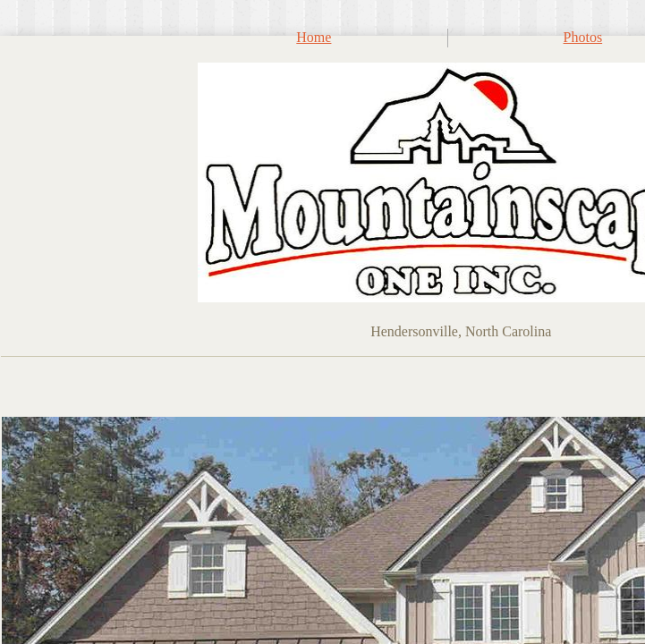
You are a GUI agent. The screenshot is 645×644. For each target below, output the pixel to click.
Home (314, 37)
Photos (583, 37)
